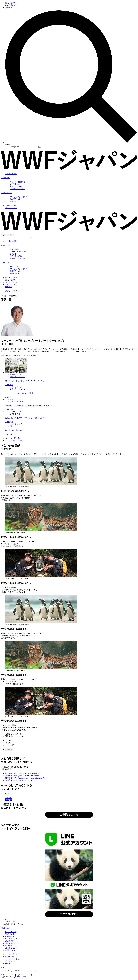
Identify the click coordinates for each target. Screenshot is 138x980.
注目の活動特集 (16, 186)
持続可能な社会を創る (23, 776)
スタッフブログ (17, 189)
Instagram (9, 800)
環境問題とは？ (16, 199)
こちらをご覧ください (18, 977)
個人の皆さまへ (11, 3)
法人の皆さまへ (11, 5)
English (8, 963)
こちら (81, 754)
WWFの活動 (6, 178)
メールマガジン (11, 205)
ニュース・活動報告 (19, 182)
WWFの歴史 (14, 201)
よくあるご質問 (11, 208)
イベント (15, 184)
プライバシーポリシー (14, 959)
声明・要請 (10, 957)
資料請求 (9, 7)
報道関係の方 (10, 943)
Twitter (8, 796)
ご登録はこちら (69, 815)
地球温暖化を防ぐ (23, 773)
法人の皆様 (10, 941)
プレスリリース (11, 954)
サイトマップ (10, 961)
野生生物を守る (26, 778)
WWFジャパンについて (19, 197)
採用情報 (9, 946)
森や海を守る (19, 780)
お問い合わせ (10, 950)
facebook (8, 794)
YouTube (8, 798)
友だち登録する (69, 914)
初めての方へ (10, 936)
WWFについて (6, 193)
